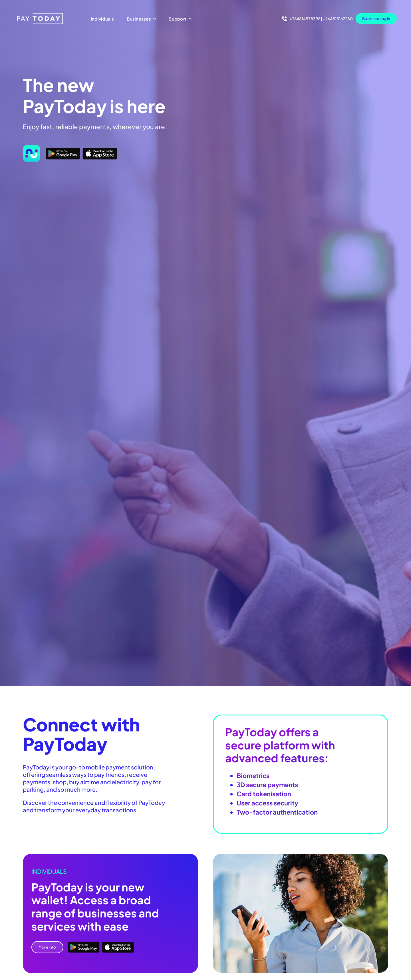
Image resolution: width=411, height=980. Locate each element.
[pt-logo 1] (40, 15)
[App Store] (100, 150)
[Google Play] (63, 150)
